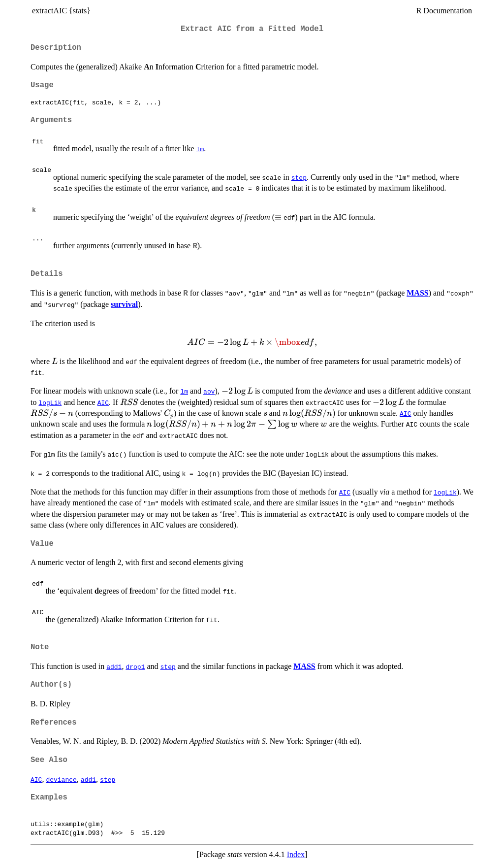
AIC (103, 402)
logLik (50, 402)
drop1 (135, 666)
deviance (61, 779)
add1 (114, 666)
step (299, 177)
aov (209, 391)
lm (200, 149)
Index (296, 854)
